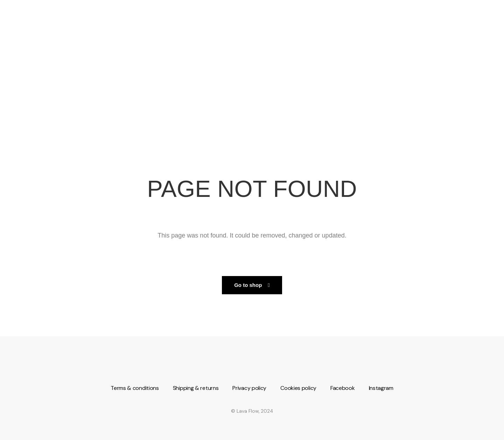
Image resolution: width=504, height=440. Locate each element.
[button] (252, 285)
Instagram (381, 388)
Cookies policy (298, 388)
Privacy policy (249, 388)
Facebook (343, 388)
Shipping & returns (196, 388)
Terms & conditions (135, 388)
